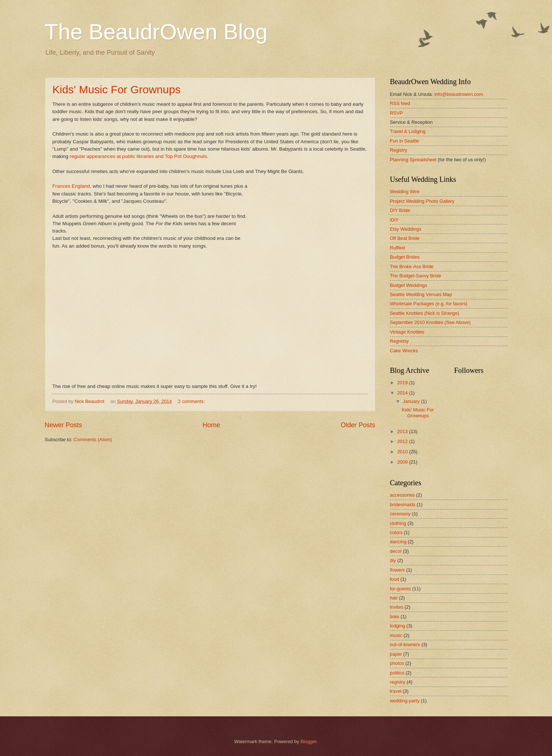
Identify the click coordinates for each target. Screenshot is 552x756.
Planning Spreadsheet (413, 160)
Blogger (309, 741)
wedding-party (405, 701)
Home (211, 425)
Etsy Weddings (406, 229)
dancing (398, 542)
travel (396, 691)
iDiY (394, 220)
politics (397, 673)
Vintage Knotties (407, 332)
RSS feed (400, 103)
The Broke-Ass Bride (412, 267)
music (396, 635)
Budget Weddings (409, 285)
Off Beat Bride (405, 238)
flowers (398, 570)
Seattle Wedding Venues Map (421, 294)
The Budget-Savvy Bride (416, 276)
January (412, 401)
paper (396, 654)
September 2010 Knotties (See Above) (430, 322)
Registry (399, 150)
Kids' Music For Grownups (117, 89)
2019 (403, 383)
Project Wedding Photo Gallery (422, 201)
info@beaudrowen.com (459, 94)
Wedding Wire (405, 192)
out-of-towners (405, 645)
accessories (403, 495)
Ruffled (398, 248)
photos (397, 663)
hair (394, 598)
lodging (398, 626)
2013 (403, 431)
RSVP (396, 113)
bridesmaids (403, 505)
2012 (403, 441)
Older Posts (358, 425)
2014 (403, 393)
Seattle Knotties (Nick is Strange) (425, 313)
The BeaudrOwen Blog (156, 32)
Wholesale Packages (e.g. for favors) (429, 304)
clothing (398, 523)
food (395, 579)
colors (396, 532)
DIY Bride (400, 210)
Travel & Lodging (408, 131)
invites (397, 607)
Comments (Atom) (93, 440)
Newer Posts (64, 425)
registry (398, 682)
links (395, 617)
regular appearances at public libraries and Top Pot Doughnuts (138, 156)
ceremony (401, 514)
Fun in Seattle (405, 141)
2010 (403, 452)
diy (393, 560)
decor (396, 551)
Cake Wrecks (404, 351)
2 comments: (192, 401)
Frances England (71, 186)
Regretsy (400, 341)
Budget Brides (405, 257)
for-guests (401, 589)
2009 (403, 462)
